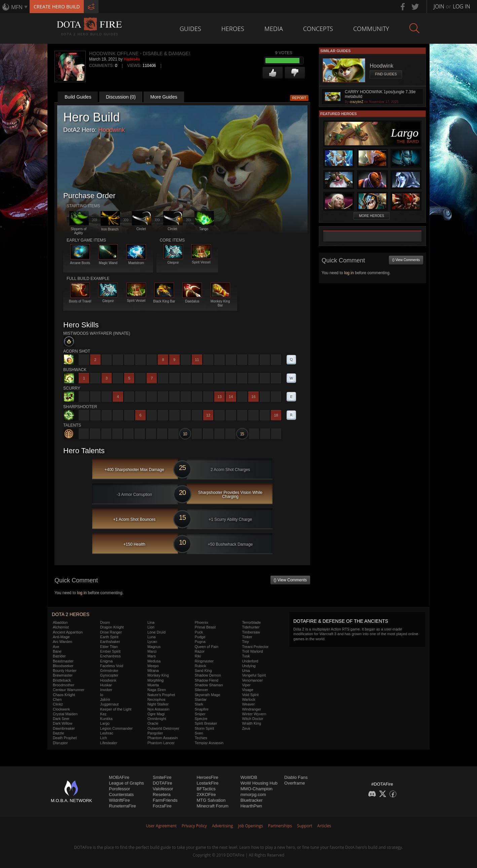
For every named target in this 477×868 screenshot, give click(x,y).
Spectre (201, 719)
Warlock (248, 699)
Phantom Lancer (161, 743)
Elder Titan (109, 647)
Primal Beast (205, 627)
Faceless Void (112, 666)
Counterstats (121, 794)
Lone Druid (156, 632)
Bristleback (62, 680)
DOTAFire (162, 783)
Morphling (155, 680)
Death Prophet (65, 738)
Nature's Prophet (161, 695)
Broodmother (64, 685)
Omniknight (157, 719)
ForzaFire (162, 806)
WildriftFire (119, 800)
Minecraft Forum (212, 806)
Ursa (246, 671)
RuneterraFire (122, 806)
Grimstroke (109, 671)
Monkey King (158, 675)
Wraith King (251, 723)
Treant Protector (255, 647)
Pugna (200, 642)
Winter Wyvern (254, 714)
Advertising (223, 826)
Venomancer (252, 680)
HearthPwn (251, 806)
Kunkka (106, 719)
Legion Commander (117, 728)
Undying (249, 666)
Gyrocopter (109, 675)
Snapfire (202, 709)
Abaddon (60, 622)
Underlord (250, 661)
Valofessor (163, 789)
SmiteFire (162, 777)
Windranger (251, 709)
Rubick (200, 666)
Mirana (153, 671)
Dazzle (59, 733)
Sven (199, 733)
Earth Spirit (109, 637)
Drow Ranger (111, 632)
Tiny (245, 642)
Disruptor (60, 743)
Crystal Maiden (65, 714)
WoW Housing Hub (259, 783)
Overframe (295, 783)
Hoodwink (112, 130)
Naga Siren (157, 690)
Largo (105, 723)
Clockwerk (61, 709)
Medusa (154, 661)
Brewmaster (63, 675)
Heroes (233, 29)
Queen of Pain (207, 647)
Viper (246, 685)
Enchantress (111, 656)
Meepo (153, 666)
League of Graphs (126, 783)
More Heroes (372, 216)
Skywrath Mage (208, 695)
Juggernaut (109, 704)
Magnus (154, 647)
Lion (151, 627)
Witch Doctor (252, 719)
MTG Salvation (211, 800)
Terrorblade (251, 622)
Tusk (246, 656)
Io (102, 695)
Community (371, 29)
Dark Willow (63, 723)
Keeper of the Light (116, 709)
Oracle (153, 723)
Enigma (106, 661)
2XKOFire (206, 794)
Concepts (318, 29)
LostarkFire (207, 783)
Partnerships (280, 826)
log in (82, 593)
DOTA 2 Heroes (71, 614)
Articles (324, 826)
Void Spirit (250, 695)
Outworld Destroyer (163, 728)
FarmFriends (165, 800)
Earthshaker (110, 642)
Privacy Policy (194, 826)
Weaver (248, 704)
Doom (105, 622)
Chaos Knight (64, 695)
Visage (247, 690)
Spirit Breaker (206, 723)
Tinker (247, 637)
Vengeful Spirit (254, 675)
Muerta (153, 685)
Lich (104, 738)
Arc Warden (63, 642)
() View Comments (290, 580)
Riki (198, 656)
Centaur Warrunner (69, 690)
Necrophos (156, 699)
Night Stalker (158, 704)
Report (299, 98)
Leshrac (107, 733)
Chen (57, 699)
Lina (151, 622)
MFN (17, 7)
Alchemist (61, 627)
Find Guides (386, 74)
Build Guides (78, 97)
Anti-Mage (61, 637)
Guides (190, 29)
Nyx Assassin (158, 709)
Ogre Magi (156, 714)
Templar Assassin (209, 743)
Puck (199, 632)
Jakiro (105, 699)
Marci (152, 651)
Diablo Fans (296, 777)
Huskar (106, 685)
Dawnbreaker (64, 728)
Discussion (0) (121, 97)
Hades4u (132, 59)
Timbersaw (251, 632)
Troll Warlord (252, 651)
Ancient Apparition (68, 632)
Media (274, 29)
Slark (199, 704)
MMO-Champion (256, 789)
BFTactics (206, 789)
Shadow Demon (208, 675)
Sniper (200, 714)
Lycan (152, 642)
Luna (151, 637)
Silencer (201, 690)
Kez (103, 714)
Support (305, 826)
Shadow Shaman (209, 685)
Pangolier (155, 733)
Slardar (201, 699)
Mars (151, 656)
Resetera (162, 794)
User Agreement (161, 826)
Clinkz (58, 704)
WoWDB (249, 777)
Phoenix (201, 622)
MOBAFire (119, 777)
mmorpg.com (253, 794)
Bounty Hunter (65, 671)
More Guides (164, 97)
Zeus (246, 728)
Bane (57, 651)
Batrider (59, 656)
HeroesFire (207, 777)
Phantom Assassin (163, 738)
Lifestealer (109, 743)
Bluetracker (252, 800)
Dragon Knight (112, 627)
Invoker (106, 690)
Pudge (200, 637)
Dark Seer (61, 719)
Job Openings (251, 826)
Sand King (203, 671)
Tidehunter (251, 627)
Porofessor (120, 789)
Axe (56, 647)
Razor (200, 651)
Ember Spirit (111, 651)
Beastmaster (63, 661)
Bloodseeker (63, 666)
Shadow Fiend (207, 680)
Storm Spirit (204, 728)
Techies (201, 738)
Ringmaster (204, 661)
